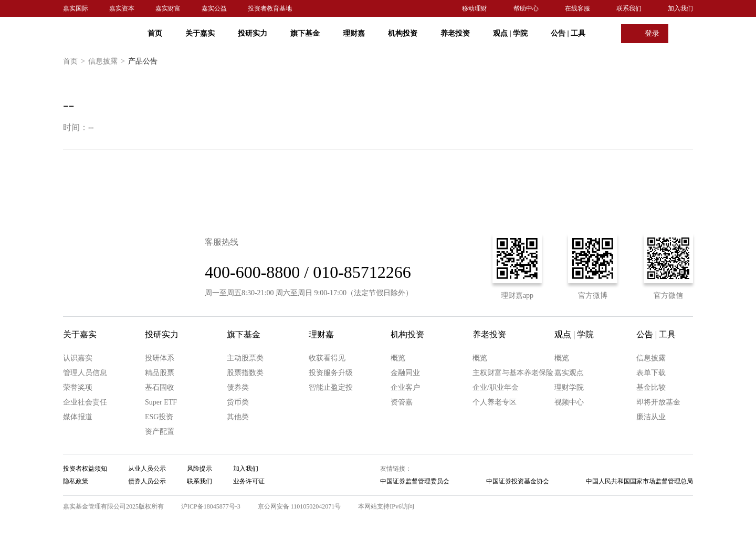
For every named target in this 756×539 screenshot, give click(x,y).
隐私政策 (76, 481)
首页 (155, 33)
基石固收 (160, 387)
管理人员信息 (85, 373)
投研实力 (253, 33)
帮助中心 (526, 8)
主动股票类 (245, 358)
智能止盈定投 (331, 387)
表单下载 (651, 373)
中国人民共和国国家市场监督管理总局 (639, 481)
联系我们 (629, 8)
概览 (398, 358)
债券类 (238, 387)
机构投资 (403, 33)
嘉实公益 (214, 8)
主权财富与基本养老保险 (513, 373)
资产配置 (160, 432)
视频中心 (569, 402)
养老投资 (455, 33)
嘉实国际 (76, 8)
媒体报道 (78, 417)
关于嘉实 (200, 33)
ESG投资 (159, 417)
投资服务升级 (331, 373)
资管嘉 (402, 402)
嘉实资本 (122, 8)
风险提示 (199, 469)
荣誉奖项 (78, 387)
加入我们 (680, 8)
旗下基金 (305, 33)
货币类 (238, 402)
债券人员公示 (147, 481)
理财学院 (569, 387)
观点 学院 (510, 33)
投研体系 (160, 358)
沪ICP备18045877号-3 (211, 506)
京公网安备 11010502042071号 (300, 506)
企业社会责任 (85, 402)
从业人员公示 (147, 469)
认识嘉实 (78, 358)
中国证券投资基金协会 (518, 481)
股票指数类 (245, 373)
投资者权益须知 (85, 469)
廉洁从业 (651, 417)
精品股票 (160, 373)
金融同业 (405, 373)
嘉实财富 (168, 8)
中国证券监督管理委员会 (415, 481)
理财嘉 (354, 33)
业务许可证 (249, 481)
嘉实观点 (569, 373)
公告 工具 (568, 33)
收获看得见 (327, 358)
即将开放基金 (658, 402)
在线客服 (577, 8)
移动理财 (475, 8)
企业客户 (405, 387)
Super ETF (161, 402)
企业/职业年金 (496, 387)
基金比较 (651, 387)
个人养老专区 (495, 402)
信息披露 (108, 61)
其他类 (238, 417)
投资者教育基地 (270, 8)
